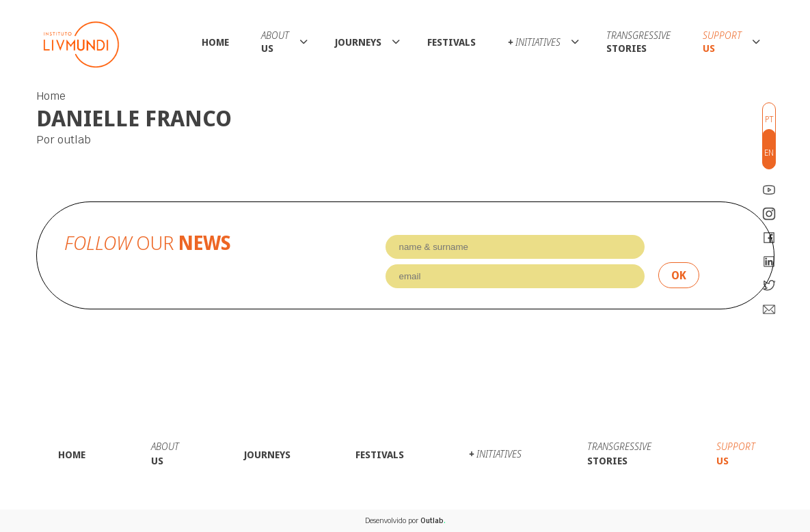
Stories (638, 42)
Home (215, 42)
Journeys (358, 42)
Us (275, 42)
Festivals (451, 42)
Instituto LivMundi (81, 44)
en (769, 153)
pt (769, 119)
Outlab (433, 521)
